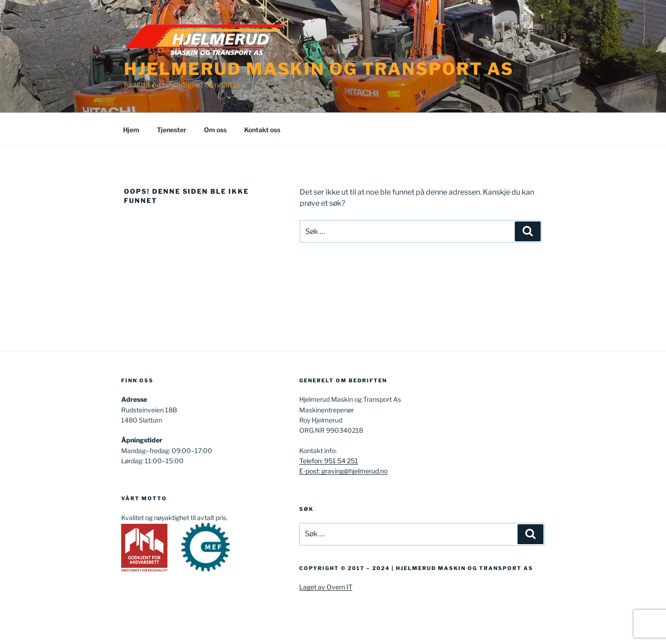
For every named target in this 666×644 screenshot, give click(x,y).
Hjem (131, 130)
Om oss (215, 130)
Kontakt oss (262, 130)
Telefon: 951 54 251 (329, 461)
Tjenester (172, 130)
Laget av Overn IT (326, 587)
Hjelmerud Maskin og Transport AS (319, 69)
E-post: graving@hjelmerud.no (343, 471)
